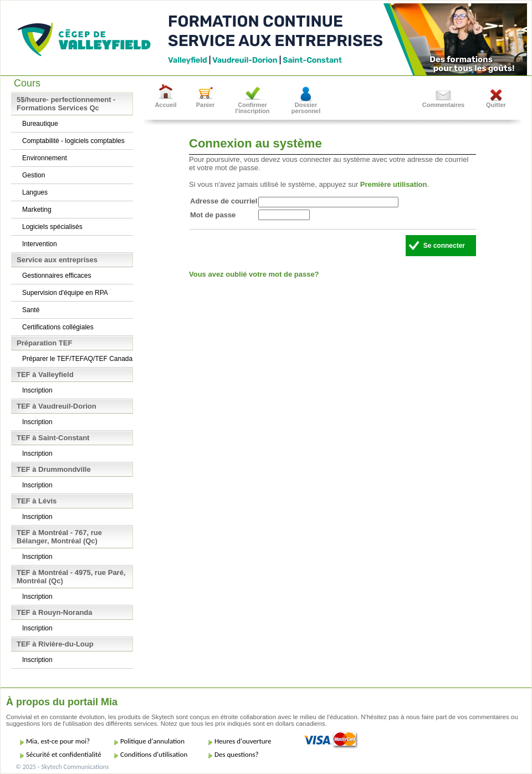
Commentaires (443, 105)
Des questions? (237, 754)
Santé (31, 310)
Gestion (34, 175)
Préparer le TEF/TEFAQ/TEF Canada (77, 359)
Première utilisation (394, 184)
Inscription (37, 390)
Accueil (165, 105)
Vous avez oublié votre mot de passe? (254, 274)
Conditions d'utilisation (154, 754)
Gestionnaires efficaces (57, 276)
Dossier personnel (306, 108)
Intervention (40, 244)
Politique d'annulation (152, 741)
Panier (206, 105)
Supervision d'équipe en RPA (65, 293)
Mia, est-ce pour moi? (58, 741)
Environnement (45, 158)
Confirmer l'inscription (253, 108)
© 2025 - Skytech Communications (62, 767)
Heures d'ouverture (243, 741)
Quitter (496, 105)
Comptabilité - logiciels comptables (73, 141)
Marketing (37, 210)
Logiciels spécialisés (52, 227)
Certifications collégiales (58, 327)
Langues (35, 192)
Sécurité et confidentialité (64, 754)
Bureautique (40, 124)
